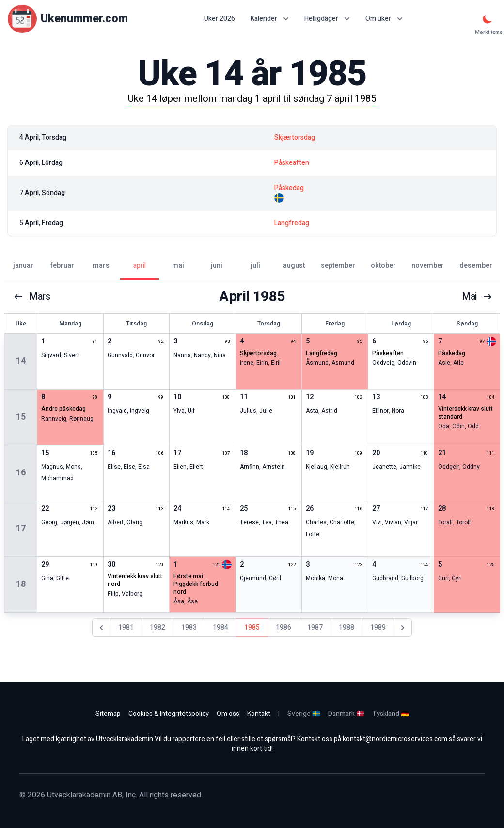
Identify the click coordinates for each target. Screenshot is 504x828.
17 (21, 528)
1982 (157, 627)
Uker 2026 (220, 19)
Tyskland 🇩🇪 (391, 714)
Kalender (270, 19)
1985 (252, 627)
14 (21, 361)
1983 (189, 627)
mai (477, 297)
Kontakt (259, 714)
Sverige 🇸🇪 (304, 714)
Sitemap (108, 714)
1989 (378, 627)
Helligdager (327, 19)
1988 (346, 627)
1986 (283, 627)
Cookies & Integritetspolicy (169, 714)
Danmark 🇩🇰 (346, 714)
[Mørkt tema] (488, 19)
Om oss (228, 714)
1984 (220, 627)
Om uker (384, 19)
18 (21, 584)
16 (21, 473)
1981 (126, 627)
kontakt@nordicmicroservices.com (395, 739)
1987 (315, 627)
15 (21, 417)
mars (32, 297)
